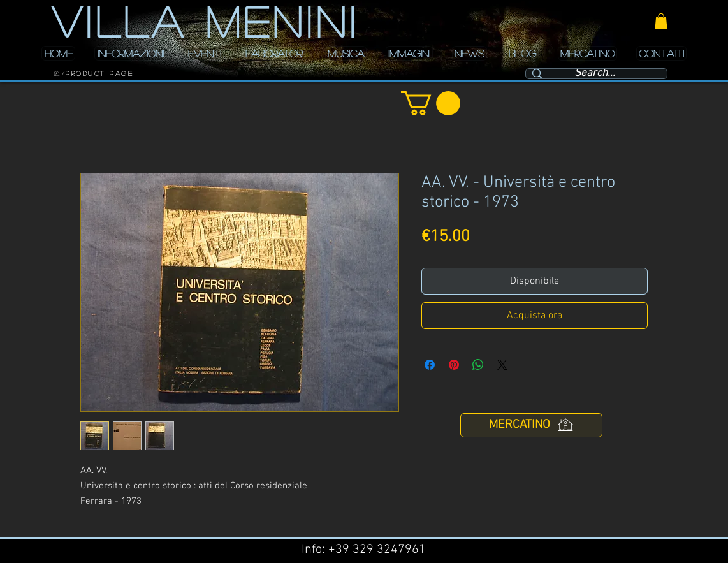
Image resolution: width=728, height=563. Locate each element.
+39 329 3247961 (377, 550)
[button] (661, 21)
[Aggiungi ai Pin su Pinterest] (454, 365)
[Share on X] (502, 365)
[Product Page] (99, 73)
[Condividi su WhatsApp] (478, 365)
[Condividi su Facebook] (430, 365)
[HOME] (57, 73)
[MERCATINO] (531, 425)
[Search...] (595, 74)
